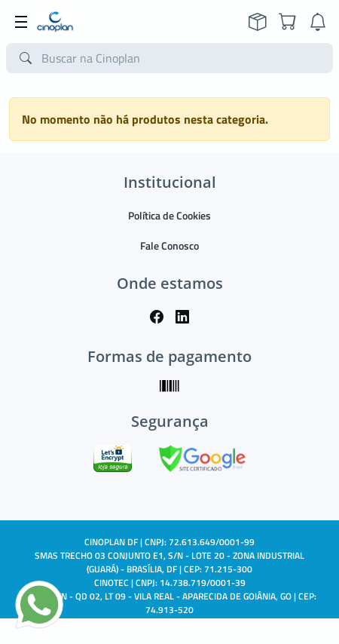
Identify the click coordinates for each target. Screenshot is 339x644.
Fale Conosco (169, 245)
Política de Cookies (169, 215)
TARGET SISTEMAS (204, 623)
